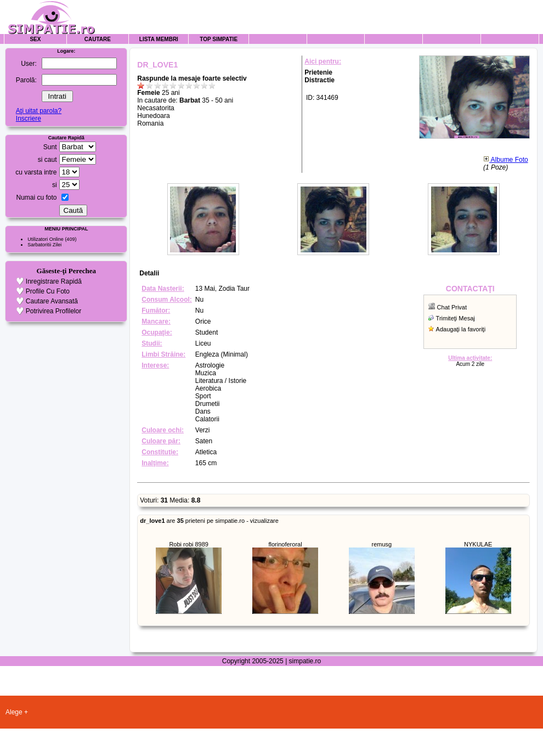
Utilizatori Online (46, 239)
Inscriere (29, 119)
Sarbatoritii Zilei (44, 245)
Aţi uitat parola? (39, 111)
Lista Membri (159, 39)
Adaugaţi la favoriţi (461, 329)
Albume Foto (506, 160)
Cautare (98, 39)
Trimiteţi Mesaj (456, 318)
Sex (35, 39)
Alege (14, 712)
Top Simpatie (219, 39)
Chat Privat (452, 307)
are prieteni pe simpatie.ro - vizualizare (209, 521)
